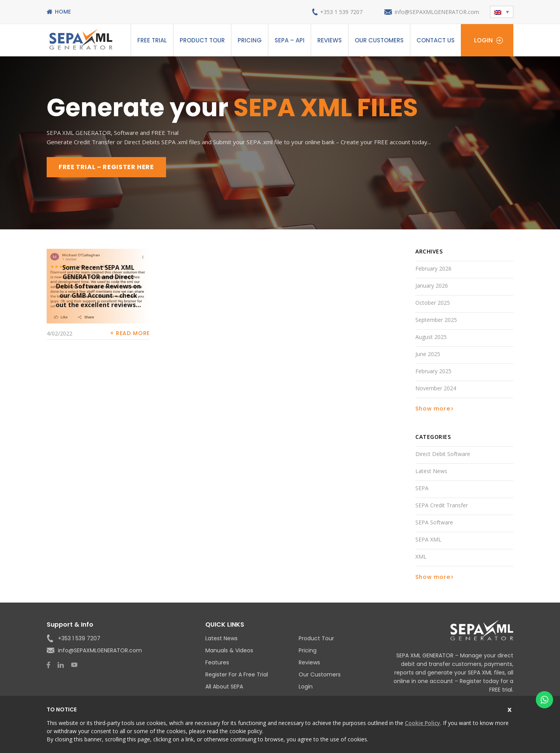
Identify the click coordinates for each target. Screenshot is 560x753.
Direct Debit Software (443, 454)
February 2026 (433, 268)
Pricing (250, 40)
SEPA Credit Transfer (442, 505)
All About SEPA (224, 687)
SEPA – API (290, 40)
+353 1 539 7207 (341, 12)
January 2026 (432, 286)
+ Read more (130, 333)
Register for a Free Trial (237, 674)
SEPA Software (434, 522)
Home (63, 12)
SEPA (422, 488)
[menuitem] (502, 12)
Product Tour (202, 40)
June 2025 (428, 354)
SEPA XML (428, 539)
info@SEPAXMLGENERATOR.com (437, 12)
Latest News (431, 471)
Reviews (330, 40)
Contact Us (436, 40)
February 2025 (433, 371)
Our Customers (379, 40)
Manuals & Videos (229, 650)
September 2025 (436, 320)
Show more (433, 409)
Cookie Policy (423, 723)
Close (510, 708)
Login (483, 40)
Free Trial (152, 40)
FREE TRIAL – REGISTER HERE (106, 167)
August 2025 (431, 337)
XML (421, 556)
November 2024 (436, 388)
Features (217, 662)
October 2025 (433, 303)
